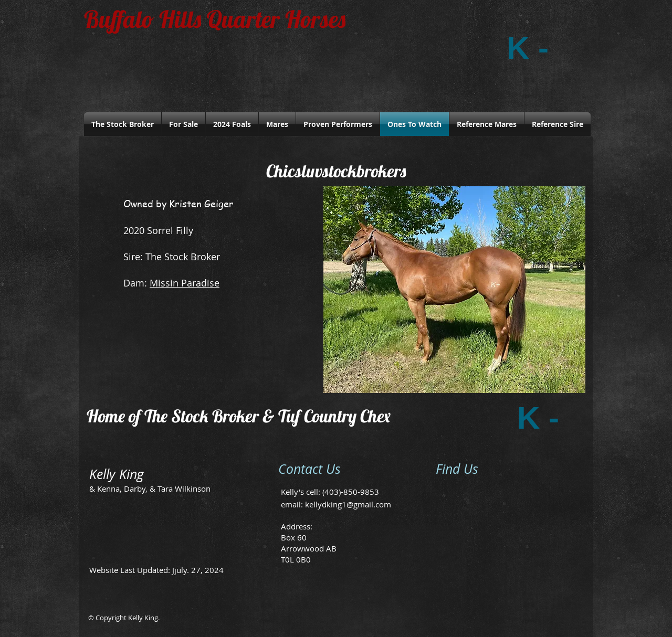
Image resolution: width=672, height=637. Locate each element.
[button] (454, 290)
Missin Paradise (185, 283)
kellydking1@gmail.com (348, 504)
